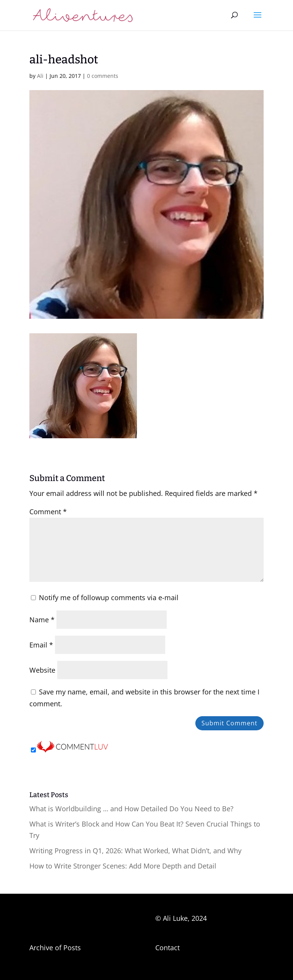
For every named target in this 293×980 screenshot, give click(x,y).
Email (41, 645)
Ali (40, 76)
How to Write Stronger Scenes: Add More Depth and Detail (123, 866)
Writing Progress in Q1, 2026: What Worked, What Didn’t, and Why (135, 851)
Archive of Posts (55, 948)
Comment (48, 512)
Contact (167, 948)
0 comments (103, 76)
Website (42, 670)
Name (42, 620)
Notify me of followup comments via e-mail (109, 597)
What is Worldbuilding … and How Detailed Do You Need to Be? (131, 809)
